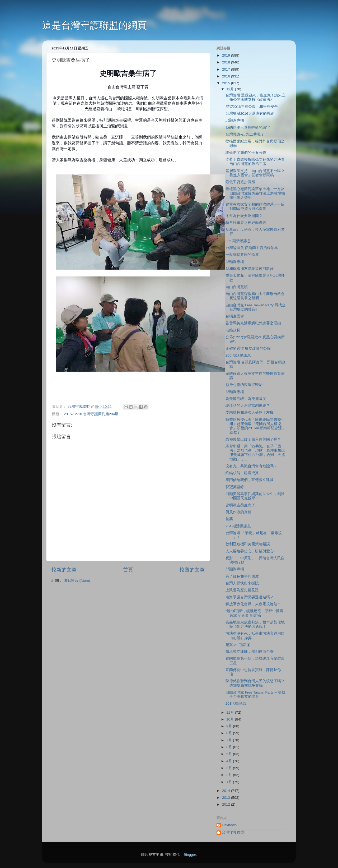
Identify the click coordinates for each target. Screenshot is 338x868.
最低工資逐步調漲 (240, 182)
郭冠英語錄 (235, 487)
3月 (230, 768)
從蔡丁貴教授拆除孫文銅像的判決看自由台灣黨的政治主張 (255, 162)
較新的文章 (64, 570)
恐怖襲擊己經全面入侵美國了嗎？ (253, 439)
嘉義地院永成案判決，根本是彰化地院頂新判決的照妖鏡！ (255, 624)
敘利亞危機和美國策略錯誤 (248, 544)
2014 (227, 791)
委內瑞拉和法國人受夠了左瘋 (250, 412)
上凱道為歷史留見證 (242, 590)
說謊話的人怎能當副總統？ (248, 406)
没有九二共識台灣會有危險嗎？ (251, 466)
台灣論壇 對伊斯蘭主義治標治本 (252, 248)
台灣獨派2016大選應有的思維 (250, 114)
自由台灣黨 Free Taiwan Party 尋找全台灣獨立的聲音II (256, 307)
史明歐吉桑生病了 (240, 505)
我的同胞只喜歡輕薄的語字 (248, 128)
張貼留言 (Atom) (77, 581)
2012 (227, 804)
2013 (227, 798)
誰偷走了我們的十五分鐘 (246, 153)
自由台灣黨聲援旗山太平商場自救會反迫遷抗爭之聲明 (255, 296)
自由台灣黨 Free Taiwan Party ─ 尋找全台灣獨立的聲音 (255, 694)
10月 (231, 719)
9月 (230, 726)
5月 (230, 754)
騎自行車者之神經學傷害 (246, 223)
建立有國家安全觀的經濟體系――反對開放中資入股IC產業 (255, 207)
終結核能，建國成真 (242, 473)
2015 (227, 83)
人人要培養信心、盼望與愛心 (250, 551)
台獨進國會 (235, 316)
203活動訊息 (236, 703)
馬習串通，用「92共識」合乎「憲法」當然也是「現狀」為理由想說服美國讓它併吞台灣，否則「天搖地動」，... (255, 453)
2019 (227, 55)
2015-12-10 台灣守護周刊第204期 (91, 414)
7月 (230, 740)
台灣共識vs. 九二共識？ (245, 134)
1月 (230, 782)
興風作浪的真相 (238, 512)
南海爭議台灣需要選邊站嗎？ (250, 597)
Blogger (190, 855)
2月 (230, 775)
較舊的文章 (192, 570)
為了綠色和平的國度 (242, 576)
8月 (230, 733)
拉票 (229, 519)
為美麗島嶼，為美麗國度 (246, 399)
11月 (231, 712)
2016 (227, 76)
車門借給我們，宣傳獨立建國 (250, 480)
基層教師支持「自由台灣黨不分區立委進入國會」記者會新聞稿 (255, 173)
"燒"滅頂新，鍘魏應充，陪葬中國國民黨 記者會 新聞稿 (255, 613)
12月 (231, 89)
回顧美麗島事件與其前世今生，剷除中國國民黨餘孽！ (255, 496)
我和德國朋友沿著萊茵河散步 (250, 269)
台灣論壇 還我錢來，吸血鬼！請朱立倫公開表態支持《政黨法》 (256, 97)
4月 (230, 761)
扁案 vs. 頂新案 (238, 645)
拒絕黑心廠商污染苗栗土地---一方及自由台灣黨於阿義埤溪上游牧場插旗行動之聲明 (255, 193)
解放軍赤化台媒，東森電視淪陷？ (253, 604)
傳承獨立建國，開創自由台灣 (250, 652)
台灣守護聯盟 (233, 832)
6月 (230, 747)
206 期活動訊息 (238, 241)
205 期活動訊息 (238, 355)
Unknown (229, 825)
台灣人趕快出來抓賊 (242, 583)
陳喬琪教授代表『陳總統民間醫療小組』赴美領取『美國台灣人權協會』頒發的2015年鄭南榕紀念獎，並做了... (255, 426)
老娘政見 (233, 330)
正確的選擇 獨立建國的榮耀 (248, 348)
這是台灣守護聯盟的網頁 (95, 25)
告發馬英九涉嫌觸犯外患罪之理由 (253, 323)
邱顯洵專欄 (235, 120)
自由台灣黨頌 (237, 287)
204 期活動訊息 (238, 526)
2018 (227, 62)
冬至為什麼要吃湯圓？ (244, 216)
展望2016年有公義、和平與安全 (252, 107)
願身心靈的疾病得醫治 (244, 385)
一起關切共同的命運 (242, 255)
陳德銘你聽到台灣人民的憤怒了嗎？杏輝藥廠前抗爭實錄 (255, 683)
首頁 (128, 570)
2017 (227, 69)
